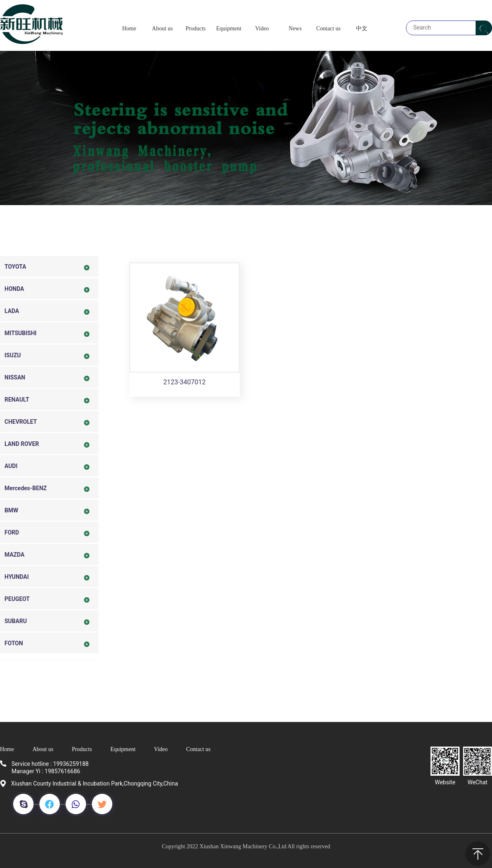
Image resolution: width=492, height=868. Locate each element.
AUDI (11, 466)
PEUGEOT (17, 599)
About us (43, 749)
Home (7, 749)
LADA (12, 311)
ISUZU (13, 355)
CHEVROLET (21, 422)
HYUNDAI (17, 577)
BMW (11, 510)
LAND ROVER (22, 444)
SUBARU (16, 621)
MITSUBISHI (20, 333)
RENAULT (17, 400)
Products (82, 749)
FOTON (14, 643)
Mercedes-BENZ (26, 488)
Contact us (198, 749)
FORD (12, 532)
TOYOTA (15, 267)
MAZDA (15, 555)
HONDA (14, 289)
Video (161, 749)
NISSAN (15, 377)
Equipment (123, 749)
